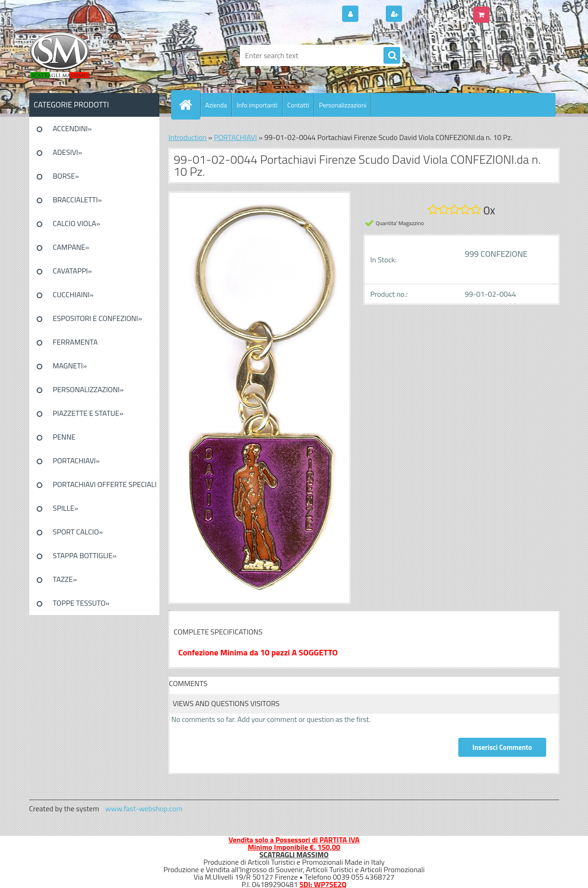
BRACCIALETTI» (78, 200)
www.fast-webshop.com (144, 808)
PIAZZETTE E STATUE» (88, 413)
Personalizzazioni (343, 105)
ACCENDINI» (73, 128)
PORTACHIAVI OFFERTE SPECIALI (105, 484)
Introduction (188, 137)
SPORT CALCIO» (78, 532)
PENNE (64, 437)
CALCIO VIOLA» (77, 223)
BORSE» (66, 176)
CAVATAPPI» (73, 271)
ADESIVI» (68, 152)
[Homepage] (190, 105)
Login (371, 14)
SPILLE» (66, 508)
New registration (432, 14)
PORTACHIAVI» (76, 461)
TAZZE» (65, 579)
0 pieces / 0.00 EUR (523, 11)
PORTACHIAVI (235, 137)
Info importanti (257, 105)
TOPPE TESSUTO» (81, 603)
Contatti (298, 105)
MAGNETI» (70, 366)
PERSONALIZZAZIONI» (89, 389)
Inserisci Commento (502, 747)
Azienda (216, 105)
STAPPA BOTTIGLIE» (85, 555)
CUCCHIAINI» (73, 294)
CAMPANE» (71, 247)
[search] (392, 56)
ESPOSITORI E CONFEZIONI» (98, 318)
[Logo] (93, 55)
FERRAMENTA (76, 342)
